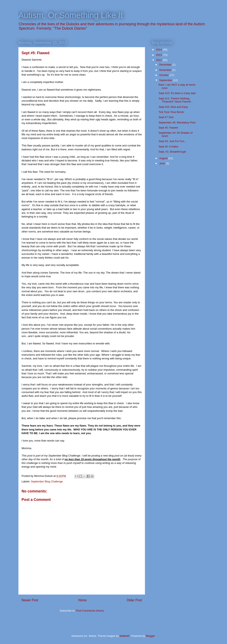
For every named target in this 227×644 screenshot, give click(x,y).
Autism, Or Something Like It (71, 15)
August (164, 158)
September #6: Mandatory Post (177, 122)
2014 (159, 50)
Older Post (134, 600)
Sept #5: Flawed (168, 128)
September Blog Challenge (47, 481)
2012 (159, 60)
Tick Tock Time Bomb (171, 112)
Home (83, 600)
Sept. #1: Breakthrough (172, 152)
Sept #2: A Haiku (168, 147)
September (166, 80)
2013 (159, 55)
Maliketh (125, 636)
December (166, 65)
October (164, 75)
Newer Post (30, 600)
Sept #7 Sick (166, 117)
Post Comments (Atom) (90, 611)
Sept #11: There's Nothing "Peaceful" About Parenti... (176, 100)
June (163, 163)
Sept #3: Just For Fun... (172, 141)
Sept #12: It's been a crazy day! (177, 93)
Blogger (150, 636)
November (166, 70)
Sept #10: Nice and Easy (173, 107)
